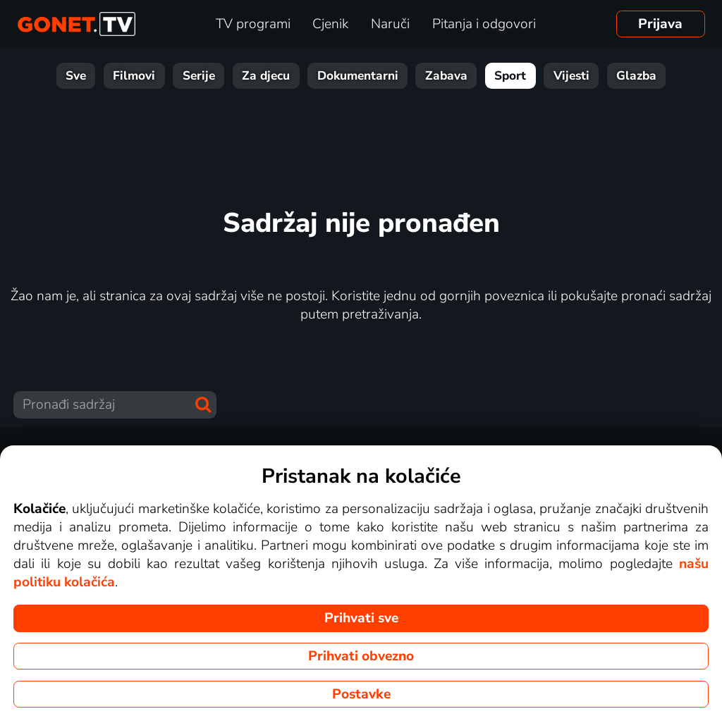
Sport (510, 76)
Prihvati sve (361, 618)
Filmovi (134, 76)
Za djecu (266, 76)
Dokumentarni (358, 76)
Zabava (446, 76)
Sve (76, 76)
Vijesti (571, 76)
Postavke (361, 694)
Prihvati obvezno (361, 656)
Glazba (636, 76)
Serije (199, 76)
